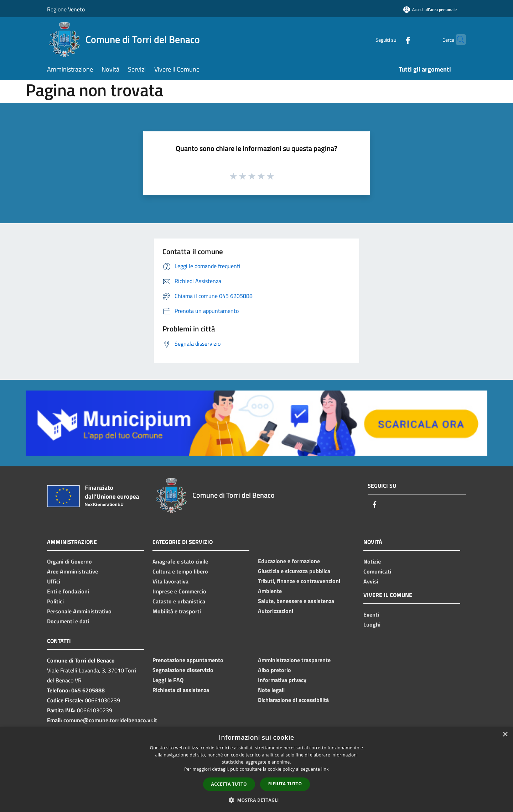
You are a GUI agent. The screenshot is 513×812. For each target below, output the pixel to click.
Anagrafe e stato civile (180, 561)
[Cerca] (457, 40)
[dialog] (256, 769)
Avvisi (371, 581)
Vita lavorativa (170, 581)
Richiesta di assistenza (181, 690)
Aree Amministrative (72, 571)
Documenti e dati (68, 621)
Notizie (372, 561)
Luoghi (372, 624)
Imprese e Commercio (179, 591)
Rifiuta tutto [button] (285, 784)
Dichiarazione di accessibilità (293, 700)
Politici (55, 601)
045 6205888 (88, 690)
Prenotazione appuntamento (188, 660)
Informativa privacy (282, 680)
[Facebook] (394, 39)
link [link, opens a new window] (325, 769)
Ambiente (270, 591)
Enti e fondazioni (68, 591)
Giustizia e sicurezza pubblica (294, 571)
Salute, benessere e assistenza (296, 601)
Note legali (271, 690)
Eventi (371, 614)
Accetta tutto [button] (229, 784)
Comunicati (377, 571)
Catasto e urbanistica (179, 601)
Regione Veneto (66, 9)
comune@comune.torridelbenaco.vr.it (110, 720)
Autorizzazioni (276, 611)
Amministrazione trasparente (294, 660)
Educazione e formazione (289, 561)
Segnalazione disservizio (183, 670)
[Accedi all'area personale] (430, 9)
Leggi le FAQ (168, 680)
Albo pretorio (274, 670)
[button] (256, 800)
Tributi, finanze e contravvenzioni (299, 581)
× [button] (505, 735)
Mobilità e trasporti (177, 611)
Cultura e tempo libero (180, 571)
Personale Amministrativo (79, 611)
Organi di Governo (69, 561)
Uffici (54, 581)
